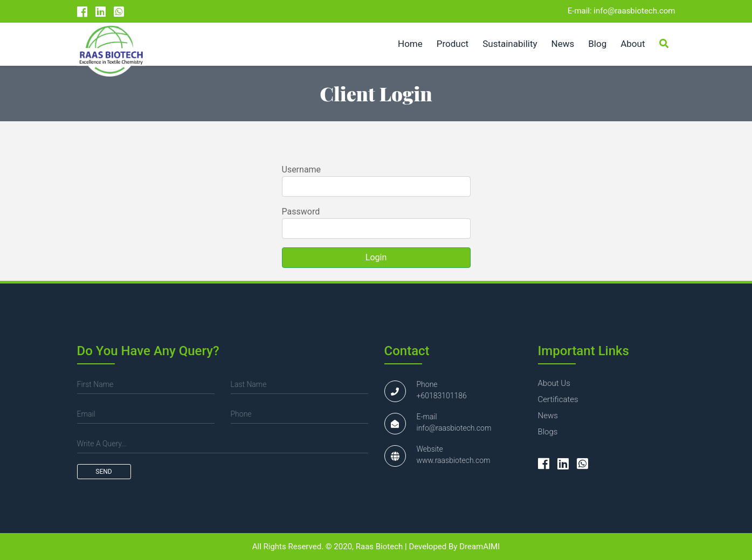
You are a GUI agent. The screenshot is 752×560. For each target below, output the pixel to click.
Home (410, 44)
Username (302, 170)
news (548, 416)
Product (453, 44)
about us (554, 383)
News (563, 44)
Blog (597, 44)
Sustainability (510, 44)
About (633, 44)
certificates (558, 399)
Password (301, 212)
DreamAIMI (480, 547)
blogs (548, 432)
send (104, 472)
